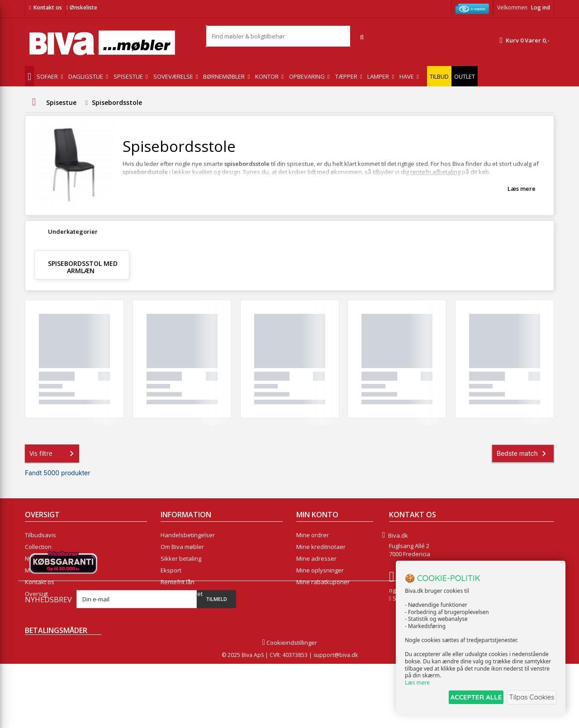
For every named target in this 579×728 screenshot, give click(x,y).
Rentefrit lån (178, 582)
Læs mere (522, 189)
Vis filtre (53, 454)
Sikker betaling (181, 558)
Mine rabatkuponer (323, 582)
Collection (38, 547)
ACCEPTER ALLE (468, 698)
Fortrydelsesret (182, 594)
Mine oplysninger (320, 570)
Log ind (541, 7)
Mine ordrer (313, 535)
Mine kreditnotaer (321, 547)
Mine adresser (316, 558)
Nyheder (37, 558)
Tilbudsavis (40, 535)
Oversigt (36, 594)
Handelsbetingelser (188, 535)
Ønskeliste (81, 7)
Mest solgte (41, 570)
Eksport (171, 570)
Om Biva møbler (182, 547)
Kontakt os (48, 7)
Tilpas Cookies (530, 698)
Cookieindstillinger (289, 707)
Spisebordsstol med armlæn (83, 267)
